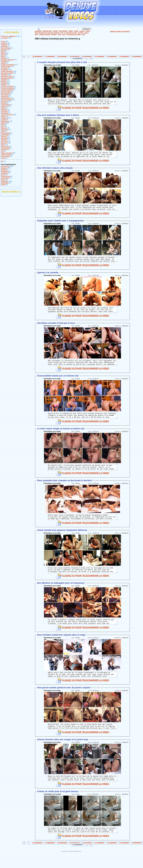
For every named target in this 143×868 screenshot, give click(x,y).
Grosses (4, 103)
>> (91, 58)
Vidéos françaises (7, 153)
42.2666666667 (112, 57)
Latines (3, 116)
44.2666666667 (137, 57)
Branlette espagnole (7, 60)
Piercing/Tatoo (5, 133)
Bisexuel (4, 53)
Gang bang (4, 96)
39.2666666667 (75, 57)
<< (24, 57)
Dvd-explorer (5, 178)
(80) (15, 115)
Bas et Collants (6, 48)
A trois (3, 41)
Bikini (3, 51)
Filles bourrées (6, 93)
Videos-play (5, 183)
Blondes (4, 58)
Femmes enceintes (7, 86)
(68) (10, 75)
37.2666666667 (50, 57)
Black (3, 56)
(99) (14, 153)
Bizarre (3, 55)
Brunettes (4, 61)
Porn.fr (3, 175)
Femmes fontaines (7, 90)
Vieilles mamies (6, 155)
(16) (9, 50)
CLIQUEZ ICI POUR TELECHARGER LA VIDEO (86, 109)
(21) (9, 43)
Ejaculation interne (7, 78)
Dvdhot (3, 185)
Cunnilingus (5, 70)
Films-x (3, 180)
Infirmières (4, 110)
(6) (9, 111)
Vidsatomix (4, 173)
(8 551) (18, 36)
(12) (12, 66)
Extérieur (4, 81)
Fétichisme (4, 83)
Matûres (4, 123)
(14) (8, 128)
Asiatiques (4, 46)
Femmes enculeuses (8, 88)
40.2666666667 (87, 57)
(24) (12, 98)
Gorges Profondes (7, 100)
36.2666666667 (37, 57)
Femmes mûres (6, 91)
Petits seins (5, 130)
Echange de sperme (7, 73)
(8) (9, 83)
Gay (2, 161)
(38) (10, 70)
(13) (15, 60)
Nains (3, 125)
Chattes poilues (6, 66)
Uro (2, 151)
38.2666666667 (62, 57)
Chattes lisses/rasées (8, 65)
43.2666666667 (124, 57)
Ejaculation (4, 75)
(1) (11, 148)
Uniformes (4, 150)
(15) (8, 123)
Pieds (3, 131)
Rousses (4, 136)
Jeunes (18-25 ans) (7, 115)
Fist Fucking (5, 95)
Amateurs (4, 43)
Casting (3, 63)
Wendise (4, 170)
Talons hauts (5, 146)
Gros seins (4, 101)
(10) (15, 71)
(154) (10, 181)
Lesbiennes (5, 118)
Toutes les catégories (8, 36)
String (3, 145)
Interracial (4, 111)
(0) (9, 45)
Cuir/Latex (4, 68)
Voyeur (3, 158)
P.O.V (3, 126)
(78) (8, 85)
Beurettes (4, 50)
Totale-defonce (6, 176)
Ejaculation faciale (7, 76)
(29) (7, 41)
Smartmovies (5, 166)
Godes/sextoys (6, 98)
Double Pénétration (7, 71)
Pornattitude (5, 135)
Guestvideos (5, 171)
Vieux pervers (5, 156)
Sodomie (4, 140)
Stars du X (4, 143)
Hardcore (4, 106)
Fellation (4, 85)
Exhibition (4, 80)
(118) (9, 106)
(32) (10, 118)
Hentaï (3, 108)
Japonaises (5, 113)
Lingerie (4, 120)
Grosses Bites (5, 105)
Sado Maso (5, 138)
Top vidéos (4, 38)
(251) (9, 168)
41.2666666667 (100, 57)
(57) (16, 65)
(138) (11, 166)
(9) (6, 56)
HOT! (10, 38)
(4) (10, 95)
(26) (9, 101)
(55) (8, 58)
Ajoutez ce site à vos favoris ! (120, 31)
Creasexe (4, 168)
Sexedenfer (5, 181)
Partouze (4, 128)
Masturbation (5, 121)
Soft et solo (5, 141)
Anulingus (4, 45)
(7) (9, 46)
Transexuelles (5, 148)
